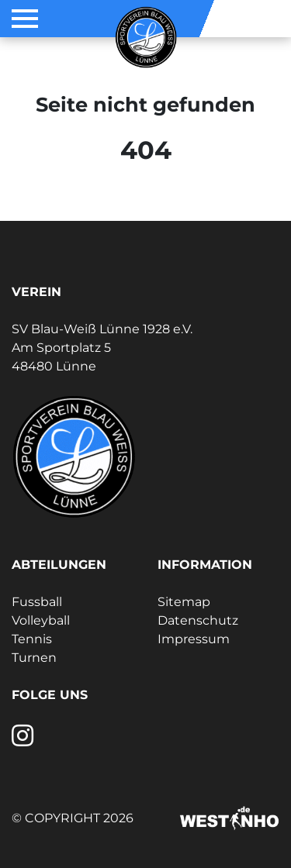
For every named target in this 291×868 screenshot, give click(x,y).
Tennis (32, 639)
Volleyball (41, 620)
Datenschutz (198, 620)
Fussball (37, 602)
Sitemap (184, 602)
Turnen (34, 658)
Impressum (194, 639)
